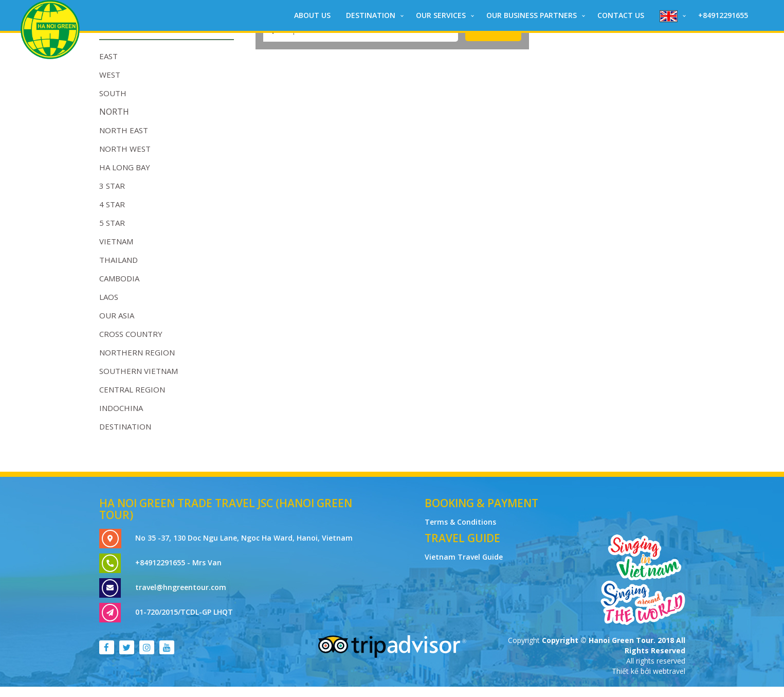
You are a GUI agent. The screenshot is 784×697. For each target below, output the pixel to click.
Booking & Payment (481, 503)
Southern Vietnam (139, 371)
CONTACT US (621, 15)
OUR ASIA (117, 315)
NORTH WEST (125, 149)
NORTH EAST (124, 130)
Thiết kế (626, 671)
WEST (110, 75)
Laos (109, 297)
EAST (108, 56)
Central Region (132, 389)
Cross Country (131, 334)
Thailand (118, 260)
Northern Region (137, 352)
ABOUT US (312, 15)
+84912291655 (723, 15)
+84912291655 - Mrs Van (178, 562)
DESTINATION (371, 15)
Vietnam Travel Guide (464, 557)
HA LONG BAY (125, 167)
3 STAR (112, 186)
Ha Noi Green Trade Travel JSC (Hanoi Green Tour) (226, 509)
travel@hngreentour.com (181, 587)
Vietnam (116, 241)
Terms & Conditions (460, 522)
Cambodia (119, 278)
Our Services (441, 15)
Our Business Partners (532, 15)
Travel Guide (462, 538)
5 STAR (112, 223)
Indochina (121, 408)
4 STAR (112, 204)
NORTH (114, 112)
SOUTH (113, 93)
